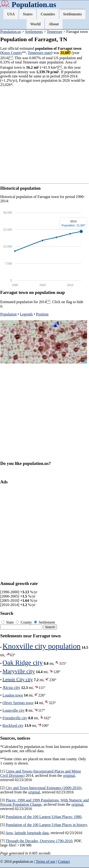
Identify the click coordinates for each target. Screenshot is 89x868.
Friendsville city (15, 718)
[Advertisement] (44, 135)
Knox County (12, 53)
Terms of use (46, 861)
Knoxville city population (42, 646)
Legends (26, 314)
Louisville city (14, 710)
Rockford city (13, 726)
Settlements (73, 14)
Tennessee (55, 32)
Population (8, 314)
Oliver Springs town (18, 703)
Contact (64, 861)
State (8, 622)
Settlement (44, 622)
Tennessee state (40, 53)
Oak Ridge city (23, 663)
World (35, 24)
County (24, 622)
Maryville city (19, 671)
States (28, 14)
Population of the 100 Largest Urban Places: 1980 (44, 817)
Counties (48, 14)
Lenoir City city (18, 679)
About (54, 24)
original (69, 776)
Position (42, 314)
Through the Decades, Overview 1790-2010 (39, 841)
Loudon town (13, 695)
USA (11, 14)
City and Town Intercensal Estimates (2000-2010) (44, 788)
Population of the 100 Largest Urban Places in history (46, 825)
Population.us (34, 4)
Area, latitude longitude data (27, 833)
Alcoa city (11, 688)
